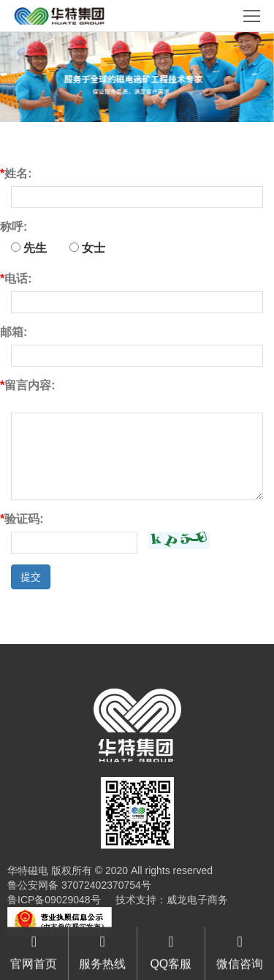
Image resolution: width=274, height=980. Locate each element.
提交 (31, 577)
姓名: (16, 173)
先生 (29, 248)
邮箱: (14, 332)
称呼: (14, 227)
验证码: (22, 519)
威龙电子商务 (197, 900)
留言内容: (28, 385)
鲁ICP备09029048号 (54, 900)
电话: (16, 279)
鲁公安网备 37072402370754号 (79, 885)
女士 (87, 248)
